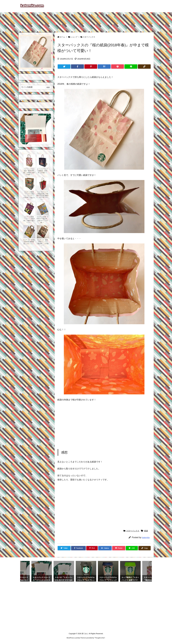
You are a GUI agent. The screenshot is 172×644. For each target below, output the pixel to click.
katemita (146, 537)
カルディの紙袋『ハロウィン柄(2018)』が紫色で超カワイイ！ (29, 220)
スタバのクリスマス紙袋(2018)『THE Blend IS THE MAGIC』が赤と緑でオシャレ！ (42, 196)
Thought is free (100, 638)
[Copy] (144, 67)
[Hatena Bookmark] (104, 67)
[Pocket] (118, 67)
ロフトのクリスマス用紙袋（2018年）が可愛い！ (42, 171)
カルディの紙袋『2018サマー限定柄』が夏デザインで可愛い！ (42, 220)
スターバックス (89, 37)
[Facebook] (77, 67)
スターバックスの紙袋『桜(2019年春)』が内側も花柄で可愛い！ (29, 172)
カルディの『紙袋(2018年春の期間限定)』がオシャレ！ (29, 242)
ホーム (62, 37)
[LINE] (131, 67)
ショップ (74, 37)
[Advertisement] (86, 21)
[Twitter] (64, 67)
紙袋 (146, 531)
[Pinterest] (91, 67)
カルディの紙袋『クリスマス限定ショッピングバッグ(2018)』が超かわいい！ (29, 196)
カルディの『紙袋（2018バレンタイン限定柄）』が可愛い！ (42, 243)
